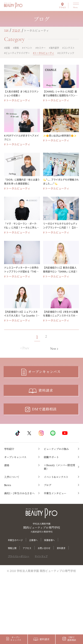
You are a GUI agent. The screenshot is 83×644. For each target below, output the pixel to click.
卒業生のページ (18, 591)
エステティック (46, 59)
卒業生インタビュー (59, 539)
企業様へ (39, 591)
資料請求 (13, 607)
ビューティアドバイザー (40, 54)
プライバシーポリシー (22, 615)
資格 (19, 48)
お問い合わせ (51, 599)
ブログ (49, 530)
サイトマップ (50, 615)
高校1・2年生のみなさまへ (19, 541)
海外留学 (65, 48)
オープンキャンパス (19, 494)
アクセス (62, 7)
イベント (33, 48)
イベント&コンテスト (58, 518)
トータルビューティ (18, 59)
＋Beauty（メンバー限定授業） (59, 505)
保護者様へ (58, 591)
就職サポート (54, 494)
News (9, 530)
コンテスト (13, 54)
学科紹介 (11, 480)
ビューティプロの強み (58, 482)
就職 (9, 48)
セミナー (49, 48)
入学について (14, 516)
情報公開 (13, 599)
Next (57, 368)
